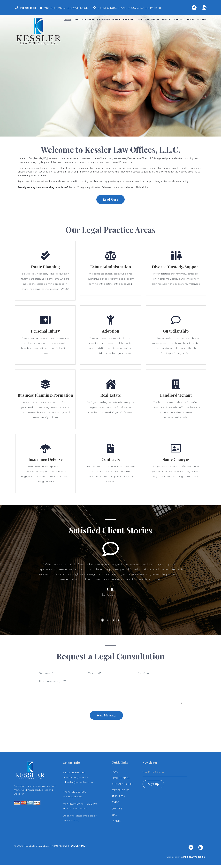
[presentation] (111, 728)
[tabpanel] (111, 568)
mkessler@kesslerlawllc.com (79, 782)
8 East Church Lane (74, 773)
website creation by (186, 857)
